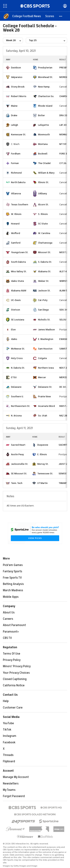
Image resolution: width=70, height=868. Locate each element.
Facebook (9, 742)
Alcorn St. (43, 205)
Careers (8, 619)
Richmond (16, 173)
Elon (13, 330)
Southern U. (17, 396)
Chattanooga (45, 243)
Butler (41, 115)
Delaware (16, 387)
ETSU (14, 377)
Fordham (16, 154)
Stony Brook (18, 87)
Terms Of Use (12, 654)
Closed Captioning (15, 679)
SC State (43, 224)
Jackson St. (44, 291)
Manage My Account (16, 777)
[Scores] (50, 16)
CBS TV (7, 638)
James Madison (46, 330)
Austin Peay (17, 454)
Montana (43, 144)
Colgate (42, 358)
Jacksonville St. (20, 464)
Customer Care (13, 708)
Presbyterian (45, 68)
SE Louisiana (18, 320)
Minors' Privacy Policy (17, 666)
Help (6, 701)
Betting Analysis (13, 584)
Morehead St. (45, 77)
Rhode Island (45, 106)
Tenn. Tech (17, 483)
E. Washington (46, 339)
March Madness (13, 590)
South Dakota (18, 262)
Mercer (42, 377)
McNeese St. (18, 349)
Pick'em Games (13, 565)
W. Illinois (16, 214)
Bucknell (43, 154)
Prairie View (44, 396)
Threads (8, 755)
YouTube (8, 723)
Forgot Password (14, 796)
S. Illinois (43, 214)
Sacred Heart (18, 445)
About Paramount (14, 625)
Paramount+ (11, 632)
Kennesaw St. (18, 135)
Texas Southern (20, 205)
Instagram (10, 736)
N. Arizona (16, 416)
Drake (14, 115)
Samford (16, 243)
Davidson (16, 68)
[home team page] (8, 68)
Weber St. (44, 281)
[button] (61, 16)
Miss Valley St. (19, 271)
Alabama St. (45, 271)
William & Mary (46, 173)
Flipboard (9, 761)
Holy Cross (17, 358)
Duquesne (43, 445)
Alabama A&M (19, 291)
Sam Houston (45, 349)
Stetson (16, 310)
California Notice (14, 685)
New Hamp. (44, 87)
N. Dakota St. (18, 368)
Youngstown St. (20, 252)
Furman (15, 163)
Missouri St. (44, 252)
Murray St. (43, 464)
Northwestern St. (21, 406)
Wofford (16, 233)
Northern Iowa (46, 368)
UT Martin (42, 483)
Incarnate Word (46, 406)
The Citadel (44, 163)
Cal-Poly (43, 300)
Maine (14, 106)
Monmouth (44, 135)
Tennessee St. (45, 474)
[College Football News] (27, 16)
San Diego (43, 310)
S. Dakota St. (45, 262)
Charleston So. (46, 96)
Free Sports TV (12, 578)
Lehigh (15, 125)
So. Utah (43, 416)
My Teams (9, 790)
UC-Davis (16, 300)
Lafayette (43, 125)
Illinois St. (43, 182)
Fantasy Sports (13, 571)
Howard (15, 224)
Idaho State (17, 281)
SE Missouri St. (19, 474)
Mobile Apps (11, 597)
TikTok (7, 730)
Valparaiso (17, 77)
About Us (9, 613)
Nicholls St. (44, 320)
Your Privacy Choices (16, 673)
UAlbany (42, 194)
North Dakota (18, 182)
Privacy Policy (12, 660)
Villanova (16, 194)
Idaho (14, 339)
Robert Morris (19, 96)
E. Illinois (42, 454)
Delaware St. (45, 387)
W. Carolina (44, 233)
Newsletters (11, 784)
